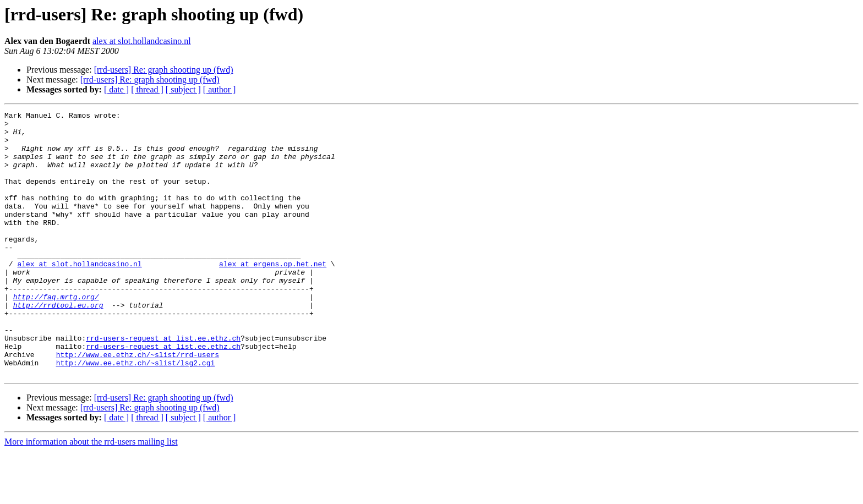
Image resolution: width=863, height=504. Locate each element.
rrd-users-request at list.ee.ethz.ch (163, 384)
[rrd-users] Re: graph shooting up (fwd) (164, 70)
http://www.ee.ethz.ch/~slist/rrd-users (138, 404)
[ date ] (116, 89)
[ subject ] (183, 89)
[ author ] (220, 89)
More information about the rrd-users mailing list (91, 494)
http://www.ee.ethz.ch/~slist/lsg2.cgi (136, 414)
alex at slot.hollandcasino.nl (142, 41)
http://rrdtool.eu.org (58, 344)
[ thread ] (147, 89)
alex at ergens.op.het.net (273, 295)
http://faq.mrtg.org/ (56, 335)
